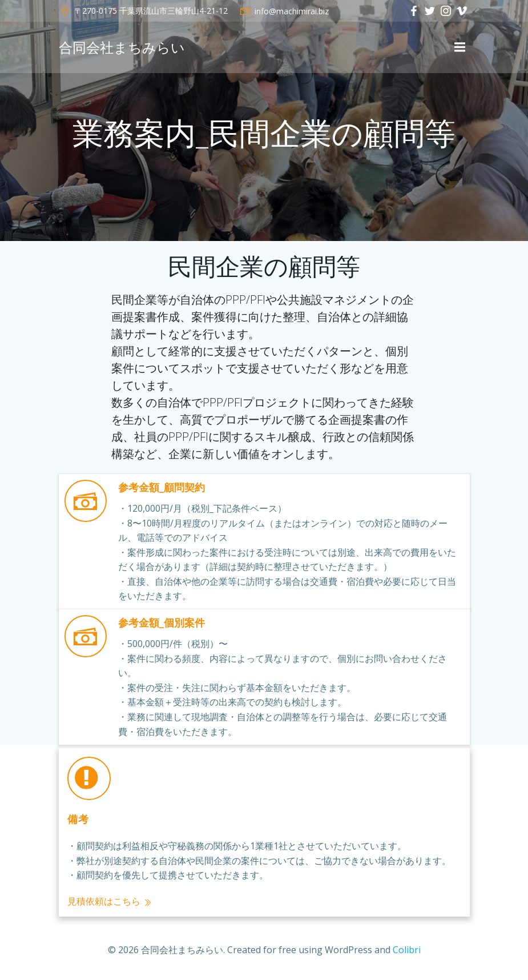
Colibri (407, 950)
